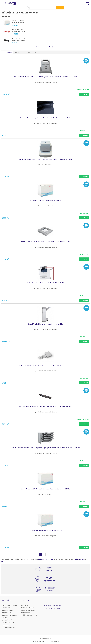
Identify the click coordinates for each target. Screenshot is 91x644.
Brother (76, 559)
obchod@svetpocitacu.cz (53, 606)
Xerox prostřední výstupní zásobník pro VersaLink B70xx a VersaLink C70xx (46, 118)
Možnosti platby (7, 608)
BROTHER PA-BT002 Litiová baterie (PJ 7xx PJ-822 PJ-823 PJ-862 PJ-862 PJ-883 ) (46, 406)
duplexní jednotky (43, 559)
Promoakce (5, 625)
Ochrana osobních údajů (9, 622)
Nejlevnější (18, 52)
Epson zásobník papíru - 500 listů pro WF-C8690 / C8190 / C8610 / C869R (45, 242)
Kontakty (4, 618)
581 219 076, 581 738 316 (54, 608)
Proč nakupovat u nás (8, 627)
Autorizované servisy (8, 610)
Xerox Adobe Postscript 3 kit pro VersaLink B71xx (46, 200)
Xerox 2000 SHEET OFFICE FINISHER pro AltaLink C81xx (46, 283)
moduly (51, 559)
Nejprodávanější (7, 52)
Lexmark (82, 559)
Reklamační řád (6, 613)
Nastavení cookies (45, 639)
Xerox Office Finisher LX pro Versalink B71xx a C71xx (45, 324)
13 (47, 554)
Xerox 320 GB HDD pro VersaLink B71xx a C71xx (46, 530)
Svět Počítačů (12, 3)
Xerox (3, 561)
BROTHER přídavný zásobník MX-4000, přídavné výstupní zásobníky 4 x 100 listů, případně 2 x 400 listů (46, 448)
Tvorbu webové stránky (39, 641)
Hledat (60, 8)
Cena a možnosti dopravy (9, 605)
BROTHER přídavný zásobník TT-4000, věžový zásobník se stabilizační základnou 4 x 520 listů (46, 77)
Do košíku (84, 94)
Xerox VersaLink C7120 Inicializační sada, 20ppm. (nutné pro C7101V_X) (46, 489)
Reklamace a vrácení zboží (10, 615)
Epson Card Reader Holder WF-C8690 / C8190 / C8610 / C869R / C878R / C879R (46, 365)
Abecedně (36, 52)
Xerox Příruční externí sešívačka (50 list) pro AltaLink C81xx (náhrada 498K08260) (45, 159)
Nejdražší (27, 52)
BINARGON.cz (55, 641)
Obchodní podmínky (8, 620)
